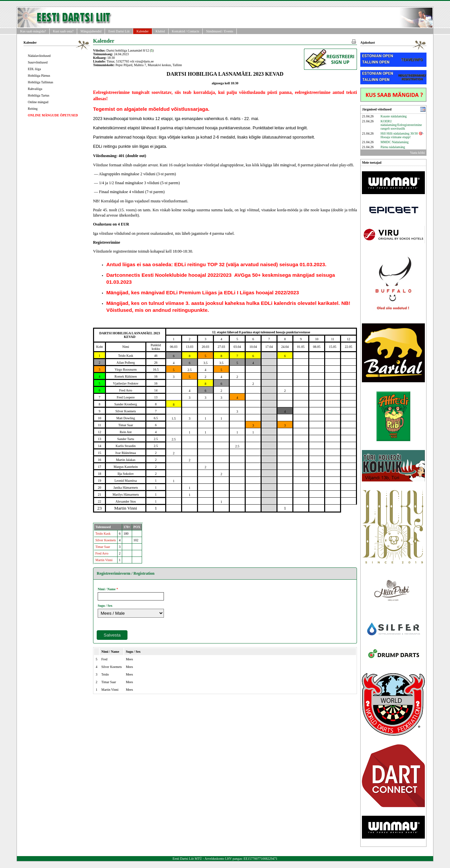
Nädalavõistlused (39, 56)
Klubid (160, 31)
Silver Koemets (106, 540)
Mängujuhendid (91, 31)
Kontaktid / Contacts (186, 31)
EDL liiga (34, 69)
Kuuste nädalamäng (394, 116)
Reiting (33, 109)
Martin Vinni (104, 560)
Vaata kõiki (417, 153)
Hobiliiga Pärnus (39, 76)
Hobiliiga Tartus (39, 95)
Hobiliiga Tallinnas (41, 82)
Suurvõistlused (38, 62)
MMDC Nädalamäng (395, 142)
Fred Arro (102, 553)
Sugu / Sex (105, 606)
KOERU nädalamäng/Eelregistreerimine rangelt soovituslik (401, 125)
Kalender (143, 31)
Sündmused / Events (220, 31)
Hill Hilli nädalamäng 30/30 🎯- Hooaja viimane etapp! (402, 135)
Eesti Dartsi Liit (119, 31)
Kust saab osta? (63, 31)
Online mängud (38, 102)
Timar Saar (103, 547)
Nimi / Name (107, 589)
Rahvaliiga (35, 89)
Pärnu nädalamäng (393, 147)
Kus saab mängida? (33, 31)
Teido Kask (103, 534)
